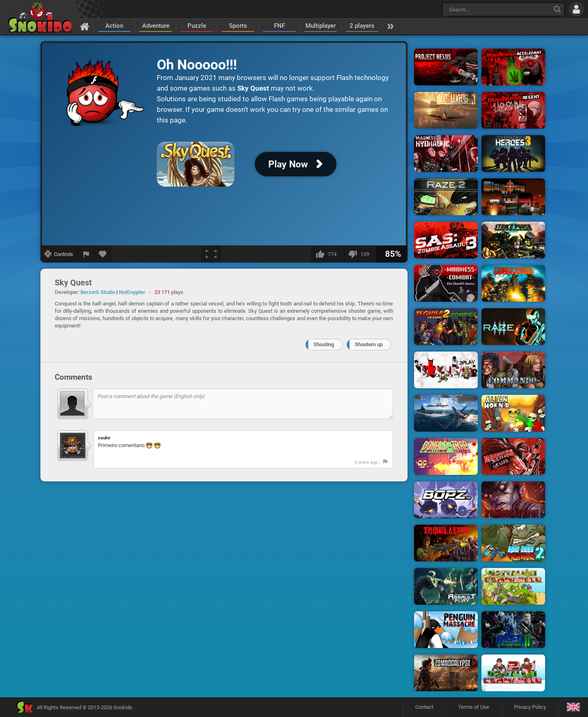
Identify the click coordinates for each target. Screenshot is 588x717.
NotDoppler (132, 292)
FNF (280, 26)
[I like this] (327, 254)
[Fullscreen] (211, 254)
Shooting (324, 344)
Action (114, 26)
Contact (424, 707)
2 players (362, 26)
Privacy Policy (530, 707)
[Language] (573, 707)
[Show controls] (59, 254)
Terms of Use (474, 707)
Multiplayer (321, 26)
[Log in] (576, 9)
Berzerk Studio (98, 292)
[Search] (557, 9)
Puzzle (197, 26)
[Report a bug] (86, 254)
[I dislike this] (360, 254)
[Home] (85, 26)
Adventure (156, 26)
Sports (238, 26)
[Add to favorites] (103, 254)
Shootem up (369, 344)
